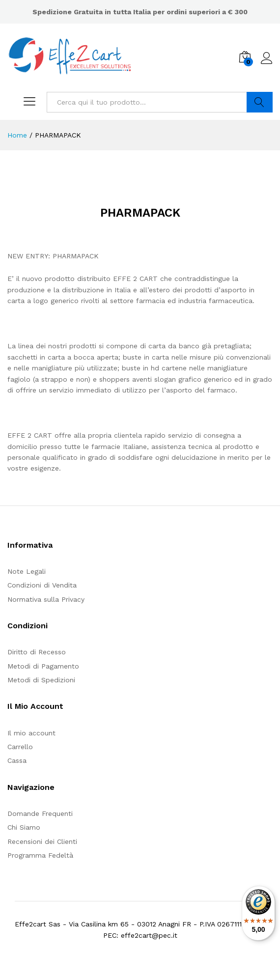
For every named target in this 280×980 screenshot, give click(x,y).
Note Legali (27, 571)
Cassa (17, 760)
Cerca (260, 102)
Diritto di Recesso (37, 652)
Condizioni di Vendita (42, 585)
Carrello (20, 747)
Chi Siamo (24, 827)
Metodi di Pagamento (43, 666)
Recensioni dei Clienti (42, 841)
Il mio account (31, 733)
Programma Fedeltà (40, 855)
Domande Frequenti (40, 813)
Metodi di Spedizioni (41, 680)
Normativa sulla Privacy (46, 599)
